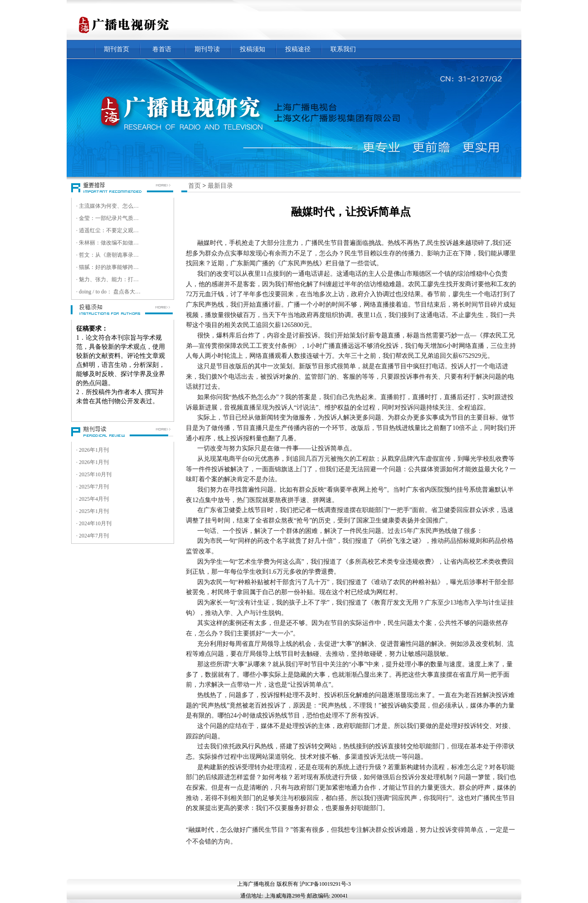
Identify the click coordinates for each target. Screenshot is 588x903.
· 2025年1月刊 (92, 511)
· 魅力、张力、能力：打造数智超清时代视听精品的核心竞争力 (109, 279)
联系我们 (343, 49)
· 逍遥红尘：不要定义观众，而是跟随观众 (109, 230)
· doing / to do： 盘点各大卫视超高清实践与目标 (109, 292)
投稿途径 (298, 49)
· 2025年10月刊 (94, 474)
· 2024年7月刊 (92, 536)
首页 (194, 186)
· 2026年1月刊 (92, 450)
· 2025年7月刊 (92, 487)
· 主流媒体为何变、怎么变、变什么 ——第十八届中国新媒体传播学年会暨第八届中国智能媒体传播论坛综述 (109, 206)
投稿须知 (253, 49)
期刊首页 (117, 49)
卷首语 (162, 49)
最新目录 (220, 186)
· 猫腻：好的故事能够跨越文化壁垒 (109, 267)
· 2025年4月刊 (92, 499)
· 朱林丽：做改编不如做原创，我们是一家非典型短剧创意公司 (109, 243)
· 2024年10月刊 (94, 523)
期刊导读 (207, 49)
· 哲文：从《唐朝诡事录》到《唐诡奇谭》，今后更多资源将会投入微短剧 (109, 255)
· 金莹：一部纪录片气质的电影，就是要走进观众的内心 (109, 218)
